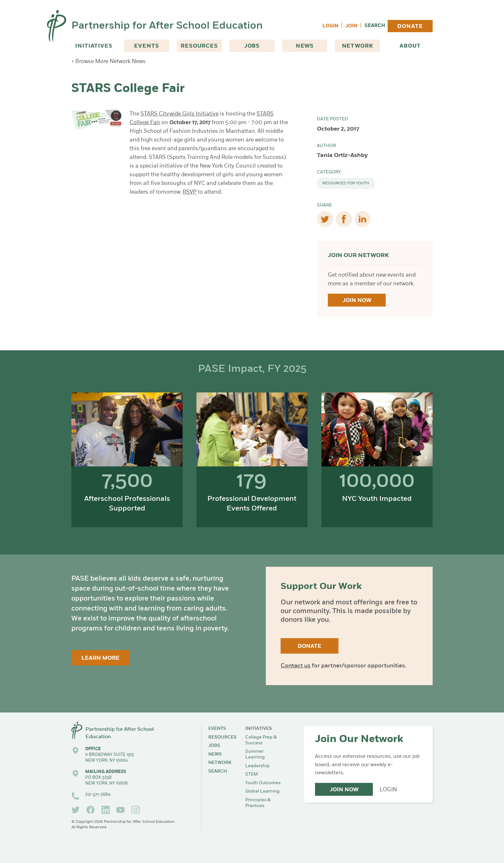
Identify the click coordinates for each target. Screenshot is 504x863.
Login (330, 26)
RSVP (189, 192)
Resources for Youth (346, 183)
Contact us (296, 666)
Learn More (100, 658)
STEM (252, 774)
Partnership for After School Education (167, 26)
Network (358, 46)
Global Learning (262, 791)
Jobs (252, 46)
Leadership (257, 766)
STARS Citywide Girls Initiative (180, 114)
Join (351, 26)
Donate (410, 27)
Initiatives (94, 46)
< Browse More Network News (108, 62)
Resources (199, 46)
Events (146, 46)
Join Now (357, 301)
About (410, 46)
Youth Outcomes (263, 783)
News (305, 46)
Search (375, 26)
